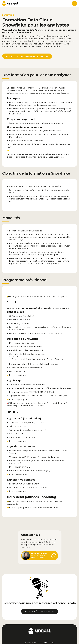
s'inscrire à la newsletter (40, 611)
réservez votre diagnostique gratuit (27, 56)
